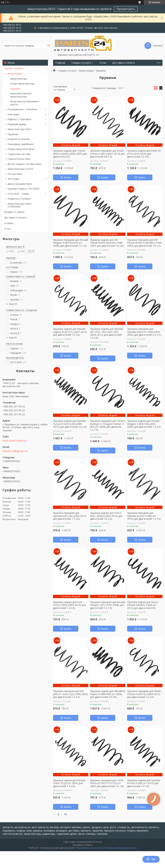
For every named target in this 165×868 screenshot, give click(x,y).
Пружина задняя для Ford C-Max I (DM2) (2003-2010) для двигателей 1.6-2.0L (106, 516)
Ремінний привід (17, 124)
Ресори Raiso (15, 174)
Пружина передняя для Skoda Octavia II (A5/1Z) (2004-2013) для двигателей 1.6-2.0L (144, 694)
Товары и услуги (81, 63)
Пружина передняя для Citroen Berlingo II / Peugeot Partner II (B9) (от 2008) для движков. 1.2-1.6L (108, 425)
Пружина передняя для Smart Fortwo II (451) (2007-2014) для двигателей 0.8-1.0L (107, 154)
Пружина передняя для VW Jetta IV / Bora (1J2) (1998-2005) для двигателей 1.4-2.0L (70, 694)
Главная (60, 63)
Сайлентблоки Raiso (19, 159)
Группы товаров (14, 68)
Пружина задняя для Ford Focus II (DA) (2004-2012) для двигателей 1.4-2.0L (69, 605)
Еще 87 (13, 338)
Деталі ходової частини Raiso (25, 164)
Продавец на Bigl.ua (83, 845)
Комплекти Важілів (19, 139)
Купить (68, 178)
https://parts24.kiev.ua (14, 441)
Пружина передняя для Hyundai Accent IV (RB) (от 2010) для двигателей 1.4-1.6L (144, 516)
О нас (7, 229)
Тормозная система (19, 154)
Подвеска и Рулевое (19, 199)
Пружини (15, 89)
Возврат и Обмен (14, 212)
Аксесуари (13, 179)
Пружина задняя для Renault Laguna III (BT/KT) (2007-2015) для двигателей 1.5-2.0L (70, 332)
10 (65, 814)
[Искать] (49, 46)
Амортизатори (19, 79)
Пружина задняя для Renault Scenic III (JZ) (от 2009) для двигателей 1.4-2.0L (69, 783)
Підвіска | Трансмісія (19, 119)
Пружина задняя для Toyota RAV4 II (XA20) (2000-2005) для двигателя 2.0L (70, 154)
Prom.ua (98, 842)
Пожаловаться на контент (89, 848)
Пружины (13, 134)
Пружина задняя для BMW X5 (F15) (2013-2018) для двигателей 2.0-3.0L (144, 154)
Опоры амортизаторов (21, 149)
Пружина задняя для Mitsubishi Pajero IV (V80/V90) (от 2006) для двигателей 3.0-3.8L (108, 694)
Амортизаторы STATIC (21, 169)
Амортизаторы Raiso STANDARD (20, 205)
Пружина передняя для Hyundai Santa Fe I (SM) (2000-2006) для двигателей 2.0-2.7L (144, 332)
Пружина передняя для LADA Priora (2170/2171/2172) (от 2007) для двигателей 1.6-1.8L (107, 783)
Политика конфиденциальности (121, 848)
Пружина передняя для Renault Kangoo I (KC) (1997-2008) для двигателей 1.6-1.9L (108, 605)
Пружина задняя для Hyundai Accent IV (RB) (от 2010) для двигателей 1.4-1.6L (144, 783)
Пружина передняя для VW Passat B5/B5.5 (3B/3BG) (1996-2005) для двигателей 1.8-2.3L (145, 243)
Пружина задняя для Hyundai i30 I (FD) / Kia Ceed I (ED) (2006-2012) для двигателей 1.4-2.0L (106, 333)
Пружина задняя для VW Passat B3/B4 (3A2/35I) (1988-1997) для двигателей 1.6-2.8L (107, 243)
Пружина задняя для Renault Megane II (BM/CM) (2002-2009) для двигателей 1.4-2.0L (144, 424)
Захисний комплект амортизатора (21, 95)
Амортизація (15, 74)
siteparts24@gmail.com (15, 451)
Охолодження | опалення (22, 109)
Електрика (13, 114)
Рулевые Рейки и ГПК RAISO (24, 189)
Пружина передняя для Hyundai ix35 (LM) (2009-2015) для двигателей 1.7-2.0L (70, 516)
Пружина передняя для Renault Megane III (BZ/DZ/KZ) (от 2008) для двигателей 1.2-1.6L (71, 243)
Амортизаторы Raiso (20, 129)
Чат (151, 859)
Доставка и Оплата (15, 217)
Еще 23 (13, 304)
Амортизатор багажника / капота (25, 103)
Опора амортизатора (22, 84)
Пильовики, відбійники (20, 144)
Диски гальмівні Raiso (20, 184)
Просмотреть (126, 9)
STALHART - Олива (18, 194)
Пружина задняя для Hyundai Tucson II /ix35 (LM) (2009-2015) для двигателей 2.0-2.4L (70, 424)
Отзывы (9, 223)
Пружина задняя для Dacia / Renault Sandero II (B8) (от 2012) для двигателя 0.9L (143, 605)
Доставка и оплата (123, 63)
